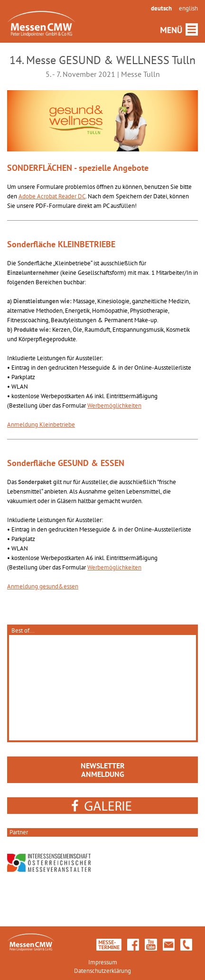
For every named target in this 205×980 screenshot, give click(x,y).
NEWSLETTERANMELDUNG (103, 770)
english (188, 8)
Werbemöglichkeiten (114, 406)
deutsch (161, 8)
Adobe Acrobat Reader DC (52, 196)
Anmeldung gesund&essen (43, 586)
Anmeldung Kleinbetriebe (41, 425)
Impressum (103, 962)
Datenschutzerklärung (102, 971)
